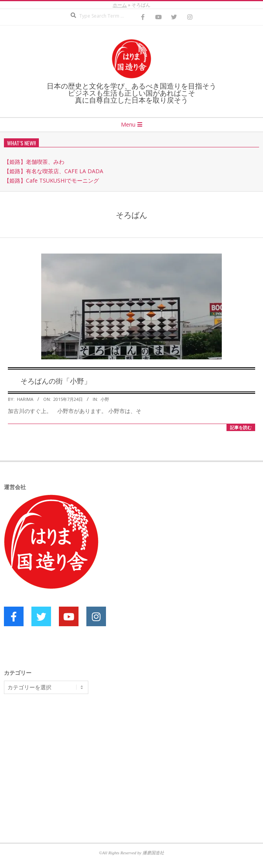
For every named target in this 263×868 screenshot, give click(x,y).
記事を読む (241, 427)
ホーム (120, 5)
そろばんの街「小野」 (56, 381)
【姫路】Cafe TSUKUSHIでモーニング (51, 180)
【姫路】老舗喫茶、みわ (34, 162)
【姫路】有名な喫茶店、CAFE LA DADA (54, 171)
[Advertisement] (63, 761)
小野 (105, 399)
